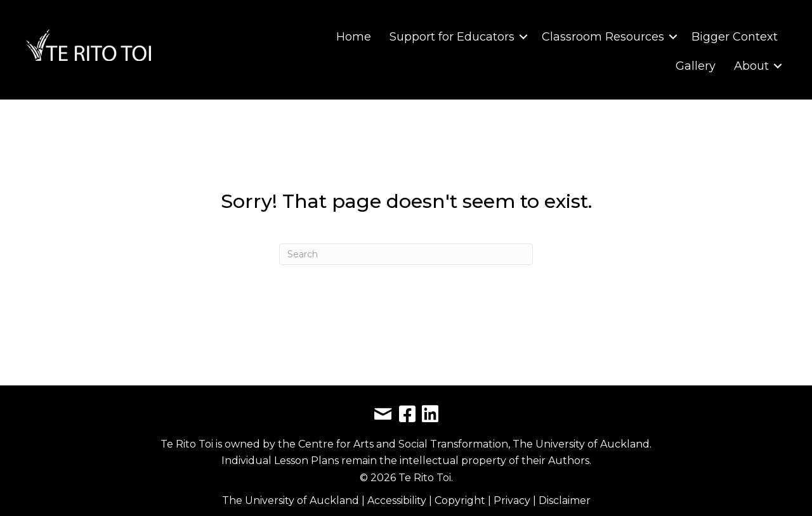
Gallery (696, 66)
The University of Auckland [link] (291, 500)
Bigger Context (735, 37)
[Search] (406, 254)
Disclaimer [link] (565, 500)
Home (354, 37)
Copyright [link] (461, 500)
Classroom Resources (603, 37)
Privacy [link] (513, 500)
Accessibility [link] (398, 500)
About (751, 66)
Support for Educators (452, 37)
